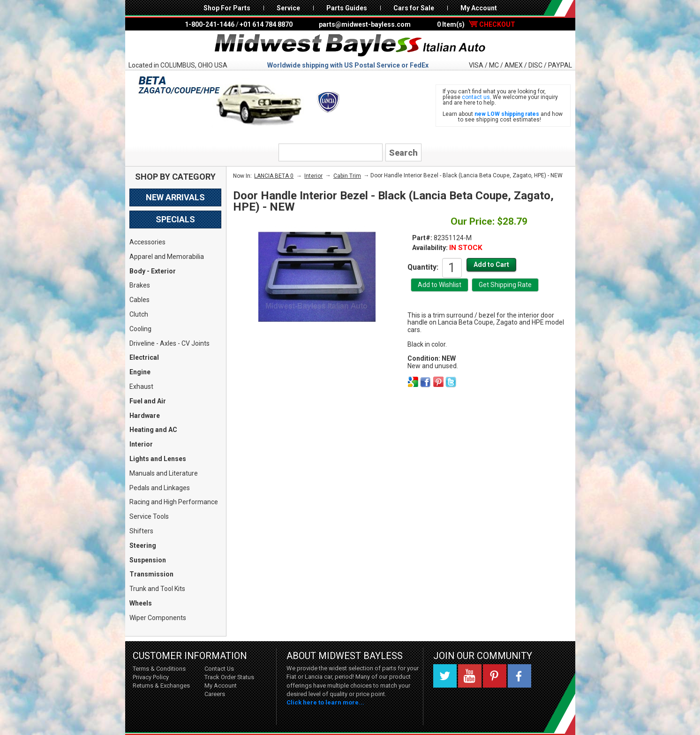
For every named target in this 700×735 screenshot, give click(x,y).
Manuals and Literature (164, 473)
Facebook (519, 676)
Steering (143, 546)
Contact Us (219, 669)
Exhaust (141, 386)
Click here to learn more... (325, 702)
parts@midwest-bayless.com (365, 24)
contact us (476, 97)
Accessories (147, 242)
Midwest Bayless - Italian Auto (350, 45)
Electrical (144, 357)
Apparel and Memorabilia (167, 257)
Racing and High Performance (174, 502)
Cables (139, 300)
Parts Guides (347, 8)
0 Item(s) (476, 24)
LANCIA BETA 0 (274, 176)
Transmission (151, 574)
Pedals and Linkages (160, 488)
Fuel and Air (148, 401)
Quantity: (423, 267)
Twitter (445, 676)
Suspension (148, 560)
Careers (215, 694)
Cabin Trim (347, 176)
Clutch (139, 314)
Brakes (140, 285)
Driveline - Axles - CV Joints (169, 343)
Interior (141, 444)
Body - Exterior (153, 271)
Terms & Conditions (159, 669)
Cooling (140, 329)
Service (288, 8)
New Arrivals (175, 197)
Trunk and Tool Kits (157, 589)
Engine (140, 372)
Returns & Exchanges (161, 686)
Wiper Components (158, 618)
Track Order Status (229, 677)
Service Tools (149, 516)
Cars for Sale (414, 8)
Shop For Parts (227, 8)
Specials (175, 219)
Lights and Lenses (158, 459)
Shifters (141, 531)
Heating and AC (153, 430)
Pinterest (495, 676)
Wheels (141, 603)
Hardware (145, 416)
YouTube (470, 676)
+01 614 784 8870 (266, 24)
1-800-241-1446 (210, 24)
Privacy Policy (151, 677)
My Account (479, 8)
